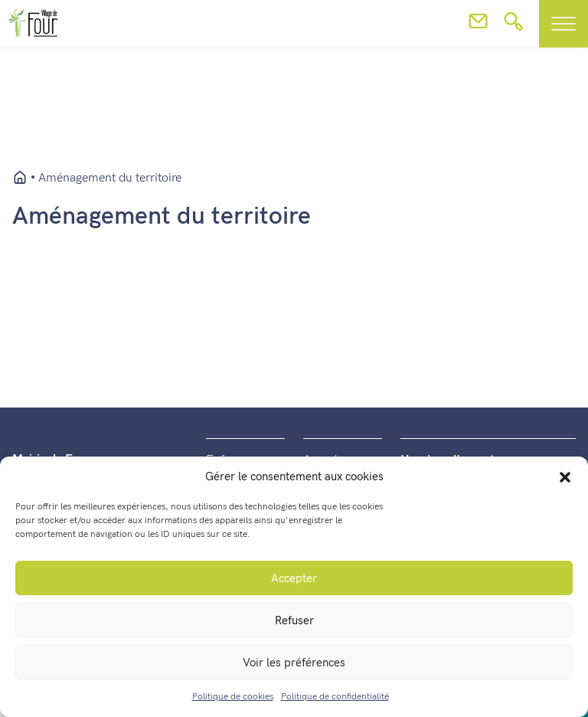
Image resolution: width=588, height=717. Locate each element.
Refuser (294, 620)
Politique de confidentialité (335, 697)
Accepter (294, 578)
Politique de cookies (233, 697)
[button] (565, 476)
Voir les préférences (294, 663)
